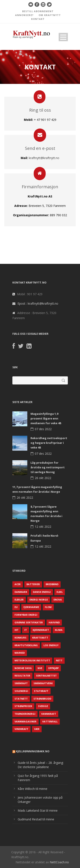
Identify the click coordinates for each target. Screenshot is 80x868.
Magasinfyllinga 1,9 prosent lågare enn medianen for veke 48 (46, 418)
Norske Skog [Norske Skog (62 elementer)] (23, 668)
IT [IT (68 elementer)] (26, 630)
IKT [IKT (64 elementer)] (17, 630)
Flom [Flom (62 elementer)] (48, 607)
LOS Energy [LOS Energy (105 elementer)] (51, 645)
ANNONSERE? (24, 15)
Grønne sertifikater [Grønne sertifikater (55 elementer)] (29, 622)
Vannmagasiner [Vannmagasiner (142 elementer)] (25, 721)
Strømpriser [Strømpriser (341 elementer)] (23, 706)
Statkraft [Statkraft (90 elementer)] (41, 691)
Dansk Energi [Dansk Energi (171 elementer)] (42, 592)
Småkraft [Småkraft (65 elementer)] (21, 683)
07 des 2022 (43, 429)
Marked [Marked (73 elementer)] (20, 653)
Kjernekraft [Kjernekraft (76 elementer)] (41, 630)
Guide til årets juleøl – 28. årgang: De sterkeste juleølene (41, 765)
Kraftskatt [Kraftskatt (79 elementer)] (40, 638)
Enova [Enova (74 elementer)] (58, 600)
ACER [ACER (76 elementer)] (18, 584)
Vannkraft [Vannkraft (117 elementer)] (49, 714)
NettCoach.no (59, 862)
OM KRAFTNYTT (50, 15)
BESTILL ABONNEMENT (38, 11)
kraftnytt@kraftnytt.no (44, 158)
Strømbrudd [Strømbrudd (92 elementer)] (42, 699)
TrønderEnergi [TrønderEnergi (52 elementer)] (25, 714)
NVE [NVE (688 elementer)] (40, 668)
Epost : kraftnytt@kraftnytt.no (38, 303)
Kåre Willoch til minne (33, 789)
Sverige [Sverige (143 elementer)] (43, 706)
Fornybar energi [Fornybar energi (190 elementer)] (26, 615)
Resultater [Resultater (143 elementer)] (22, 676)
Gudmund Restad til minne (36, 819)
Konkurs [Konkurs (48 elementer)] (20, 638)
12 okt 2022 (43, 527)
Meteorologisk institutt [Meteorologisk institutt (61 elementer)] (32, 660)
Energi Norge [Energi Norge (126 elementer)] (39, 600)
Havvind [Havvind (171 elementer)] (54, 622)
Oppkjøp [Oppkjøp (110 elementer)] (53, 668)
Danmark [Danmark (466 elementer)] (21, 592)
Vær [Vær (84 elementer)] (37, 729)
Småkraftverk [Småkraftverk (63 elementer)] (43, 683)
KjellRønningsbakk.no (33, 751)
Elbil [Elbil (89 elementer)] (60, 592)
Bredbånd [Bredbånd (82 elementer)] (52, 584)
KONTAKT (38, 19)
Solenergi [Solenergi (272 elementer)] (21, 691)
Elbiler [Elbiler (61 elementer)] (19, 600)
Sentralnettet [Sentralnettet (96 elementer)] (46, 676)
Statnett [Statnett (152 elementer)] (21, 699)
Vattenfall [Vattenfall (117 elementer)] (50, 721)
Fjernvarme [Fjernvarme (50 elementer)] (31, 607)
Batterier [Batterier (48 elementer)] (33, 584)
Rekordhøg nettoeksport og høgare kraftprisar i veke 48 (49, 443)
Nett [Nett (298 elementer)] (59, 660)
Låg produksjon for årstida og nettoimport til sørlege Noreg (48, 467)
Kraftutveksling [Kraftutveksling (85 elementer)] (26, 645)
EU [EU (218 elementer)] (16, 607)
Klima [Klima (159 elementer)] (59, 630)
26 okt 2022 (43, 478)
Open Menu (63, 37)
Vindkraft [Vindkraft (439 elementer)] (21, 729)
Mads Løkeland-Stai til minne (38, 810)
